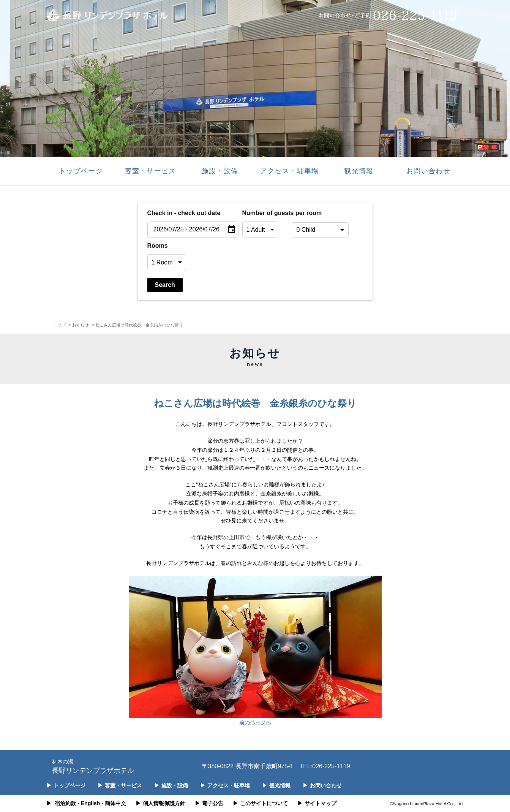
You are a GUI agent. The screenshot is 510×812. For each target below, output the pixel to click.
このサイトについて (260, 803)
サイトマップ (317, 803)
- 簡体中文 (114, 803)
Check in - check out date (184, 213)
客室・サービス (151, 171)
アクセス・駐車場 (289, 171)
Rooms (158, 246)
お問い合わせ (428, 171)
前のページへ (255, 722)
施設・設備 (220, 171)
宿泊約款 (65, 803)
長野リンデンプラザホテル (93, 766)
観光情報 (359, 171)
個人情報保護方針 (160, 803)
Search (165, 285)
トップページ (81, 171)
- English (89, 803)
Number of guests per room (265, 213)
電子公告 (209, 803)
